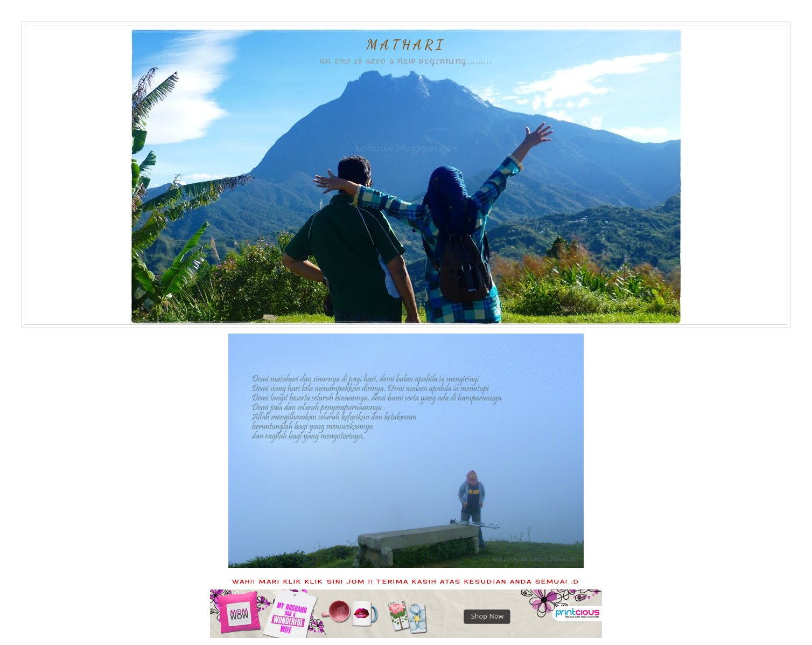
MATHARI (406, 44)
